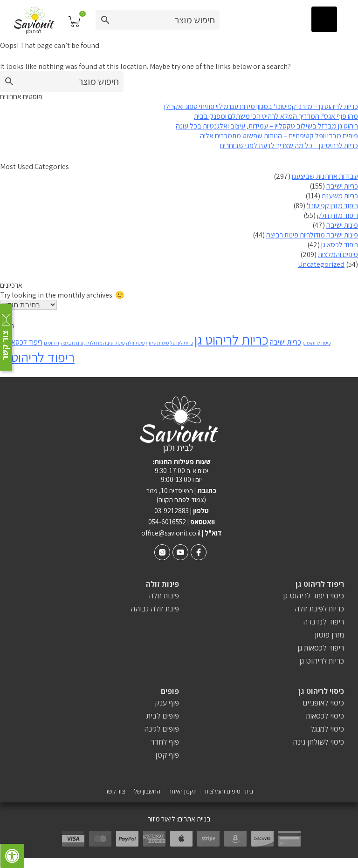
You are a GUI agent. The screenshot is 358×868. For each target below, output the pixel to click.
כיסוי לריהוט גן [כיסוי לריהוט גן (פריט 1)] (317, 343)
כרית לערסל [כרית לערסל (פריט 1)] (182, 343)
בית (249, 791)
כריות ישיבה (342, 186)
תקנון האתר (182, 791)
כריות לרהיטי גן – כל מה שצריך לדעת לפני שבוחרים (289, 146)
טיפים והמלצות (338, 254)
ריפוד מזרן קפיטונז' (332, 206)
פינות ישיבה (342, 225)
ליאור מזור (162, 819)
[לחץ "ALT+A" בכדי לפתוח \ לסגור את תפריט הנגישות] (12, 856)
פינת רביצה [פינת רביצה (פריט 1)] (72, 343)
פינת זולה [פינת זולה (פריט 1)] (135, 343)
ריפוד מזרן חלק (337, 215)
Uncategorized (321, 264)
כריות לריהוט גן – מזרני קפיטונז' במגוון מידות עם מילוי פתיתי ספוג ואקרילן (261, 106)
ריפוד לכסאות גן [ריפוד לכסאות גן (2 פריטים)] (21, 342)
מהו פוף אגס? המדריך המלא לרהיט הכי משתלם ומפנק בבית (276, 116)
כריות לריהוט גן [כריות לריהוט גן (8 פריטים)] (231, 339)
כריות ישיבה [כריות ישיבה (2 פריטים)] (286, 342)
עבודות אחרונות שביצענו (325, 176)
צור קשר (115, 791)
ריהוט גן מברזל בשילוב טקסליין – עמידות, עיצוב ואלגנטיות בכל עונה (267, 126)
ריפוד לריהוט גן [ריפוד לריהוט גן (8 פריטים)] (37, 357)
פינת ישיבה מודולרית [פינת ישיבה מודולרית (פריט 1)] (104, 343)
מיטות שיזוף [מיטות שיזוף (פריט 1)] (157, 343)
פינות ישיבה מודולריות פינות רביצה (312, 235)
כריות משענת (340, 196)
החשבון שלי (146, 791)
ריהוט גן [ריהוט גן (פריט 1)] (52, 343)
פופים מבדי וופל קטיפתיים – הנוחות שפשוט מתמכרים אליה (279, 136)
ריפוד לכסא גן (340, 245)
